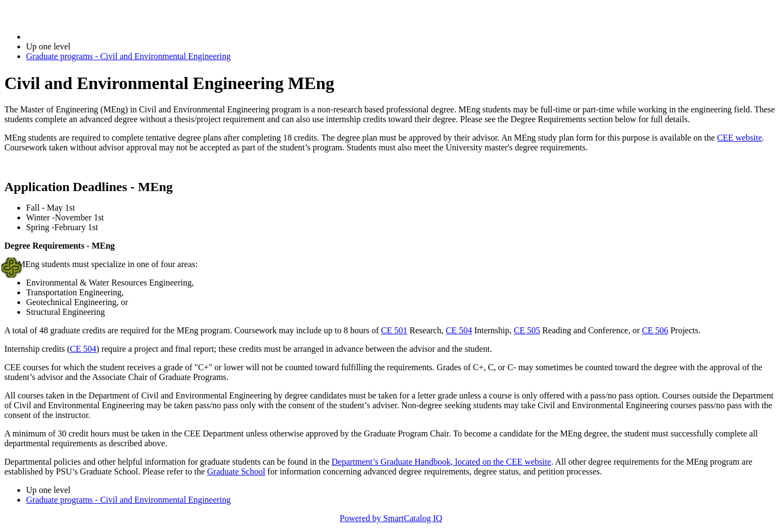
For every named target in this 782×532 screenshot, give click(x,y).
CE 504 (459, 330)
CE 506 (655, 330)
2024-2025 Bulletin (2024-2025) (83, 37)
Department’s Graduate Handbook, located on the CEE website (441, 462)
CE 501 (394, 330)
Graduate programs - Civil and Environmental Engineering (128, 56)
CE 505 (527, 330)
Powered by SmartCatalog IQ (391, 518)
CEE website (739, 138)
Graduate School (236, 471)
